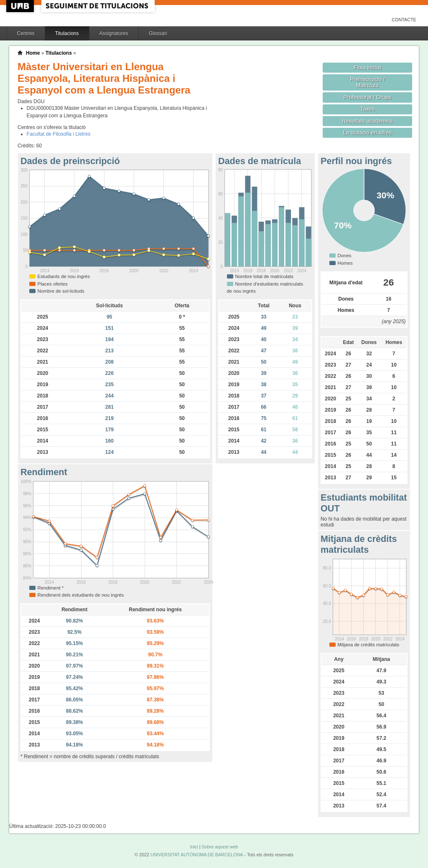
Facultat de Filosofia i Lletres (59, 134)
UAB (21, 6)
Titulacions (67, 33)
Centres (26, 33)
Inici (194, 847)
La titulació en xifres (368, 133)
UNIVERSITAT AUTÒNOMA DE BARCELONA (197, 855)
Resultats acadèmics (367, 121)
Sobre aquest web (220, 847)
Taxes (368, 109)
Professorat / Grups (367, 97)
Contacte (404, 20)
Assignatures (114, 33)
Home (33, 53)
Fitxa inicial (367, 67)
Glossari (158, 33)
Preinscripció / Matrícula (368, 82)
